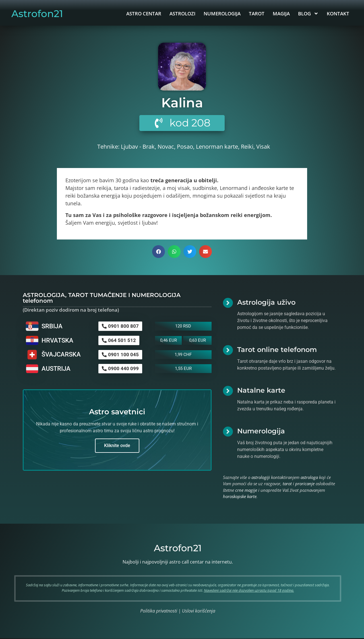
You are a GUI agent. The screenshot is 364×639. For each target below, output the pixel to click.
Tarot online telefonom (277, 350)
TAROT (257, 14)
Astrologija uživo (266, 303)
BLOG (308, 14)
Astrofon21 (37, 14)
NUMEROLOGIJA (222, 14)
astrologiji (261, 478)
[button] (159, 252)
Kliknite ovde (117, 446)
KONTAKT (338, 14)
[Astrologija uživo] (228, 303)
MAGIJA (281, 14)
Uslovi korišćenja (199, 611)
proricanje (305, 484)
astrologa (309, 478)
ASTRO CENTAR (144, 14)
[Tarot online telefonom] (228, 351)
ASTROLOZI (182, 14)
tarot (287, 484)
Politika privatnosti (159, 611)
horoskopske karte (240, 497)
